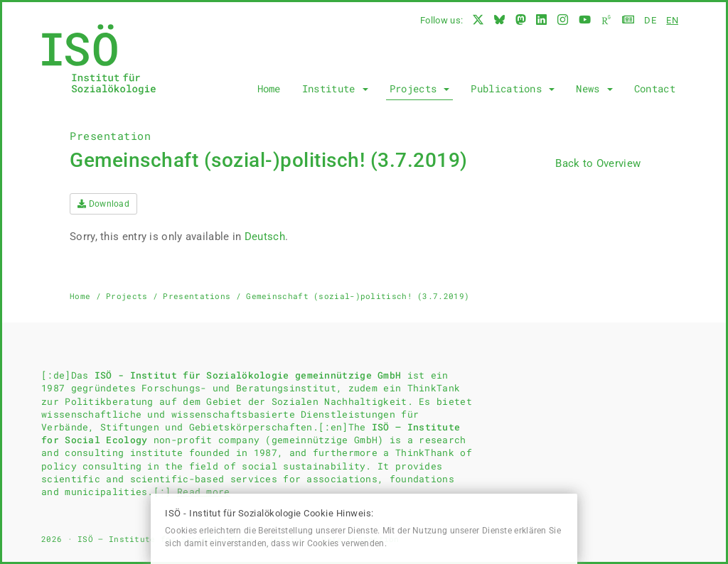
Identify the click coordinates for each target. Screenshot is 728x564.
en (672, 20)
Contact (655, 88)
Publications (513, 88)
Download (103, 204)
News (594, 88)
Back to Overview (598, 163)
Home (269, 88)
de (650, 20)
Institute (335, 88)
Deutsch (265, 237)
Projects (420, 88)
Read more (204, 492)
